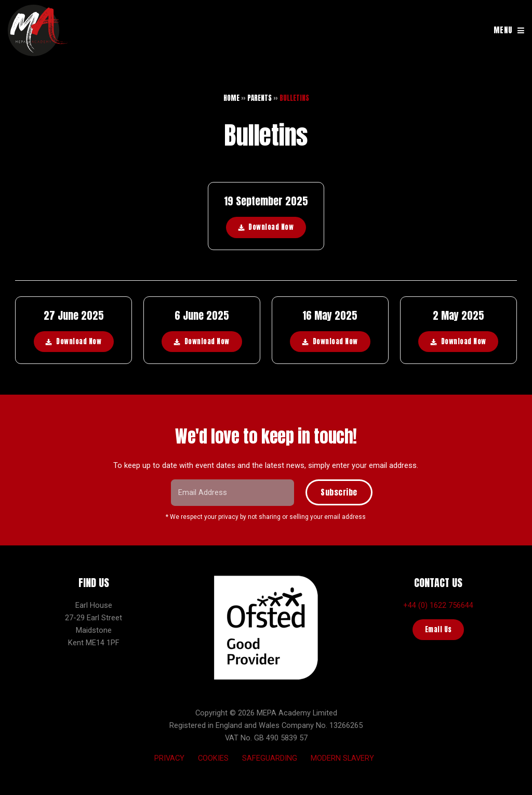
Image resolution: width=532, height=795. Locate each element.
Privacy (169, 758)
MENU (503, 30)
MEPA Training (39, 30)
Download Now (271, 227)
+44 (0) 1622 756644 (438, 605)
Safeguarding (270, 758)
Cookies (213, 758)
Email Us (438, 629)
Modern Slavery (342, 758)
